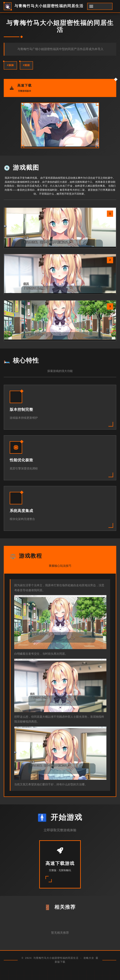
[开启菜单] (100, 6)
